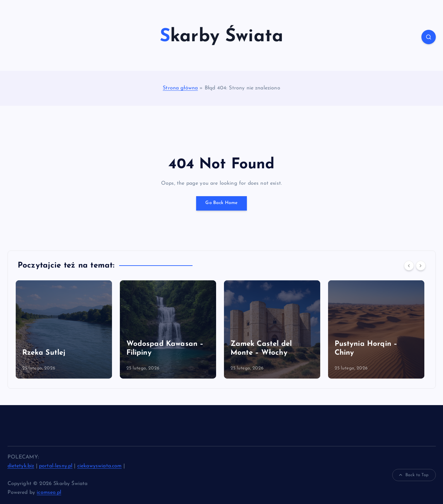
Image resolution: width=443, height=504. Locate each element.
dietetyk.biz (21, 466)
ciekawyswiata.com (100, 466)
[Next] (421, 266)
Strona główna (180, 88)
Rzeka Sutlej (46, 353)
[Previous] (409, 266)
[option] (66, 329)
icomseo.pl (49, 493)
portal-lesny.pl (56, 466)
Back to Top (414, 475)
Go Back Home (222, 203)
